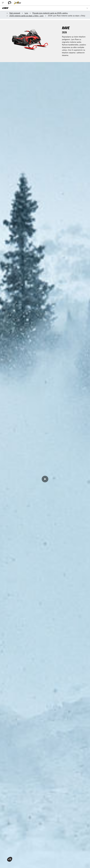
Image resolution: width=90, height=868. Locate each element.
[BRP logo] (10, 3)
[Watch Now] (45, 479)
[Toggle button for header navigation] (3, 3)
